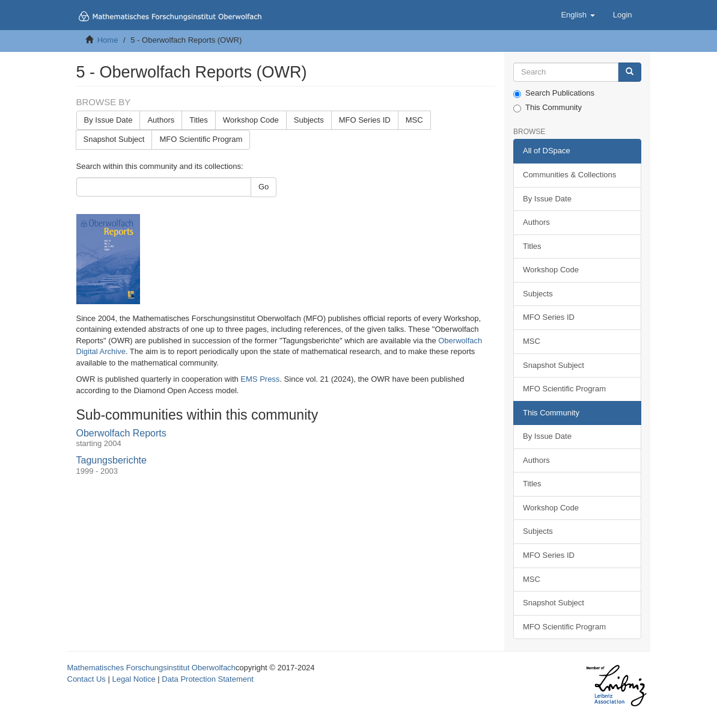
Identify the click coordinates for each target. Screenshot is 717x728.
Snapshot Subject (114, 139)
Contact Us (87, 679)
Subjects (309, 120)
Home (108, 40)
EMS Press (260, 379)
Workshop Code (251, 120)
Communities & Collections (569, 175)
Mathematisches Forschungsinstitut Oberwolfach (151, 668)
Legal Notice (133, 679)
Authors (161, 120)
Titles (199, 120)
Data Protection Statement (207, 679)
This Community (548, 108)
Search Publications (554, 93)
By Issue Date (108, 120)
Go (264, 187)
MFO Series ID (365, 120)
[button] (578, 15)
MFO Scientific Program (201, 139)
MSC (414, 120)
